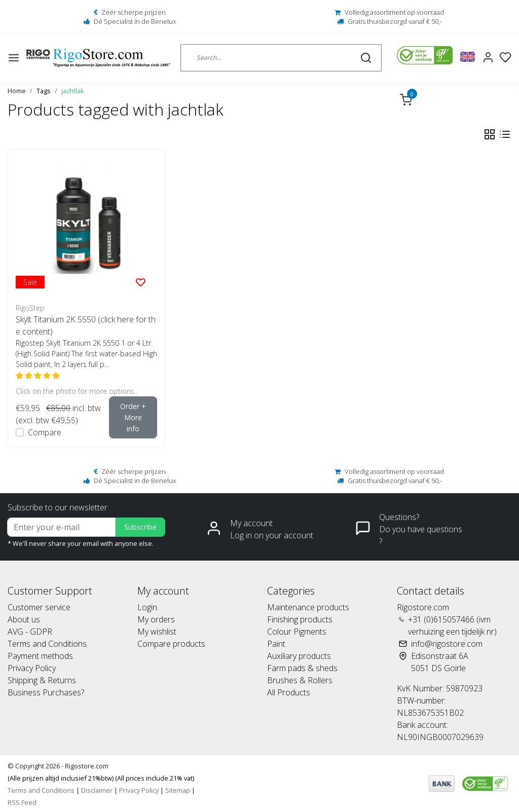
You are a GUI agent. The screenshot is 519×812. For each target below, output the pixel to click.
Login (147, 607)
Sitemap (178, 790)
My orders (156, 619)
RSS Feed (22, 802)
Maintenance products (308, 607)
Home (17, 91)
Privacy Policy (32, 668)
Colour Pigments (297, 632)
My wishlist (157, 632)
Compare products (171, 644)
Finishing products (300, 619)
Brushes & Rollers (300, 680)
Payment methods (40, 656)
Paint (276, 644)
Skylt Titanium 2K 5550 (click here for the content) (86, 325)
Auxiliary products (299, 656)
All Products (289, 692)
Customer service (39, 607)
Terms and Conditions (47, 644)
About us (24, 619)
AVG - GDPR (30, 632)
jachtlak (73, 91)
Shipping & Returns (42, 680)
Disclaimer (97, 790)
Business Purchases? (46, 692)
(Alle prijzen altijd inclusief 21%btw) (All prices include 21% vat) (101, 778)
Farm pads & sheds (302, 668)
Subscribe (140, 527)
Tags (44, 91)
